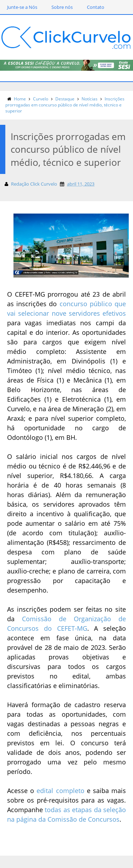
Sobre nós (62, 7)
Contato (96, 7)
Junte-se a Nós (22, 7)
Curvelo (41, 99)
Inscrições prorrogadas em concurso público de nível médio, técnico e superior (65, 105)
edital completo (60, 791)
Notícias (90, 99)
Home (20, 99)
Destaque (65, 99)
